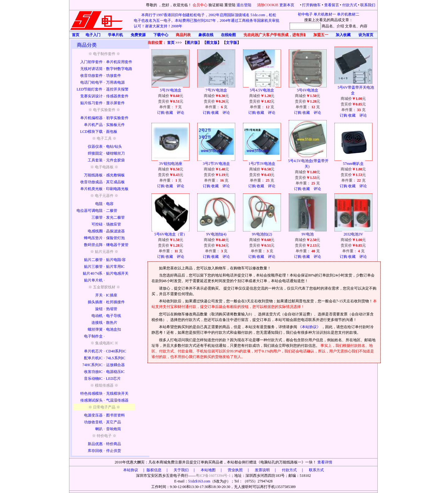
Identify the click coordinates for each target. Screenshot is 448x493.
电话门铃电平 (91, 82)
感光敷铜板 (115, 175)
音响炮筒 (114, 429)
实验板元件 (115, 125)
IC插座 (112, 295)
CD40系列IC (116, 351)
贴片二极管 (93, 260)
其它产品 (114, 422)
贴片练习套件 (91, 103)
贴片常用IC (115, 267)
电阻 (99, 204)
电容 (110, 204)
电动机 (97, 316)
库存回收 (95, 451)
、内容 (362, 26)
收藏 (169, 113)
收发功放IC (93, 372)
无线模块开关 (117, 393)
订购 (161, 113)
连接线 (97, 323)
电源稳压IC (115, 372)
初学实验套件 (117, 118)
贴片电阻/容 (116, 260)
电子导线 (114, 316)
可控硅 (97, 224)
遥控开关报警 (117, 89)
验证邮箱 (216, 5)
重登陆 (230, 5)
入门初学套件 (91, 62)
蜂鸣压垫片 (93, 238)
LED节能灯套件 (89, 89)
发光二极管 (115, 217)
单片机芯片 (93, 351)
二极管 (112, 211)
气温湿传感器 (117, 400)
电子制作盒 (93, 336)
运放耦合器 (115, 365)
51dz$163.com (199, 481)
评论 (180, 113)
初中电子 (305, 14)
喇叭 (99, 429)
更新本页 (287, 5)
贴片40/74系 (93, 273)
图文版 (212, 43)
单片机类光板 (91, 189)
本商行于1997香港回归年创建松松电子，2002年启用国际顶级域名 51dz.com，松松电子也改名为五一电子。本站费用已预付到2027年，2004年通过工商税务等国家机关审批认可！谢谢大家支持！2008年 (207, 21)
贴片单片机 (93, 280)
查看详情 (325, 462)
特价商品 (114, 444)
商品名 (327, 26)
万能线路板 (93, 175)
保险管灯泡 (115, 238)
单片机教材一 (325, 14)
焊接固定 (95, 153)
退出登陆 (244, 5)
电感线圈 (95, 231)
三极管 (97, 217)
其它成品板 (115, 182)
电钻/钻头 (114, 147)
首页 (171, 43)
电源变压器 (93, 415)
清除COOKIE (268, 5)
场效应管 (114, 224)
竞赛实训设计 (91, 96)
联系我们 (368, 5)
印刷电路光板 (117, 189)
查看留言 (332, 5)
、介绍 (338, 26)
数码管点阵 (93, 245)
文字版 (231, 43)
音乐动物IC (93, 379)
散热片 (112, 323)
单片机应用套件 (119, 62)
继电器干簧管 (117, 245)
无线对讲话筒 (91, 69)
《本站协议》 (310, 327)
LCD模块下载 (91, 132)
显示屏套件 (115, 103)
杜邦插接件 (115, 302)
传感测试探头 (91, 400)
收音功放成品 (91, 182)
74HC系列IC (93, 365)
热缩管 (112, 309)
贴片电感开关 (117, 273)
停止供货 (114, 451)
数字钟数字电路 (119, 69)
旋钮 (99, 309)
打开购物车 (311, 5)
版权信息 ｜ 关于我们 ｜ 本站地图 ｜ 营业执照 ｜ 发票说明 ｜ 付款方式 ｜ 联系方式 (235, 470)
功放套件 (114, 76)
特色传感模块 (91, 393)
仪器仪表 (95, 147)
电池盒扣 (114, 329)
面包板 (112, 132)
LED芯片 (113, 379)
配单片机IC (93, 358)
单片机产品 (93, 125)
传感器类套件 (117, 96)
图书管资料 (115, 415)
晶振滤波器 (115, 231)
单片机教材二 (348, 14)
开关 (99, 295)
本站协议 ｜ (134, 470)
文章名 (351, 26)
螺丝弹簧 (95, 329)
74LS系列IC (116, 358)
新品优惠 (95, 444)
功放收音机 (93, 422)
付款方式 (350, 5)
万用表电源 (115, 82)
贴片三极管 (93, 267)
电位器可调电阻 (90, 211)
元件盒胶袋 (115, 160)
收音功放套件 (91, 76)
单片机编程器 (91, 118)
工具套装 (95, 160)
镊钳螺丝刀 (115, 153)
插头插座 (95, 302)
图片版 (192, 43)
